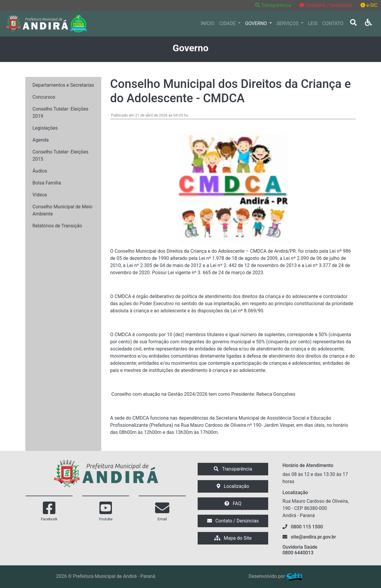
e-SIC (369, 5)
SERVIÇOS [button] (288, 23)
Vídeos (40, 195)
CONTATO (333, 23)
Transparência (274, 5)
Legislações (45, 128)
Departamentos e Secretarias (63, 85)
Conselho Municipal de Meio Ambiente (62, 210)
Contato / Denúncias (233, 521)
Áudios (40, 171)
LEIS (313, 23)
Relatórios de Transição (57, 226)
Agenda (40, 140)
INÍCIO (208, 23)
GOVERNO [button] (257, 23)
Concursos (44, 97)
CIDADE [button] (228, 23)
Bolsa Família (47, 183)
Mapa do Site (233, 538)
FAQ (233, 504)
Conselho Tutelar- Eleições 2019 (60, 113)
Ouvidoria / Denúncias (326, 5)
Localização (233, 486)
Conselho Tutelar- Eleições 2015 (60, 155)
